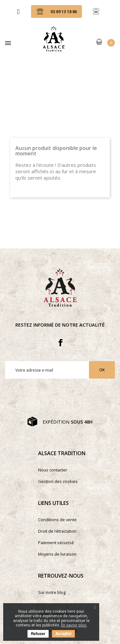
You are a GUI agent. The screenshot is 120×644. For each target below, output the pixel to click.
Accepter (63, 634)
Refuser (38, 634)
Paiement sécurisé (56, 543)
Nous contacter (53, 470)
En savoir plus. (74, 625)
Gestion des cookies (58, 481)
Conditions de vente (57, 520)
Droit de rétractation (57, 531)
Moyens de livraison (57, 554)
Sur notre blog (52, 592)
